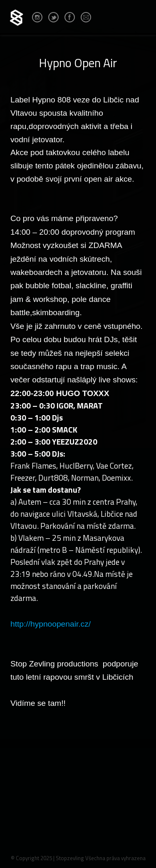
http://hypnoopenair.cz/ (51, 624)
